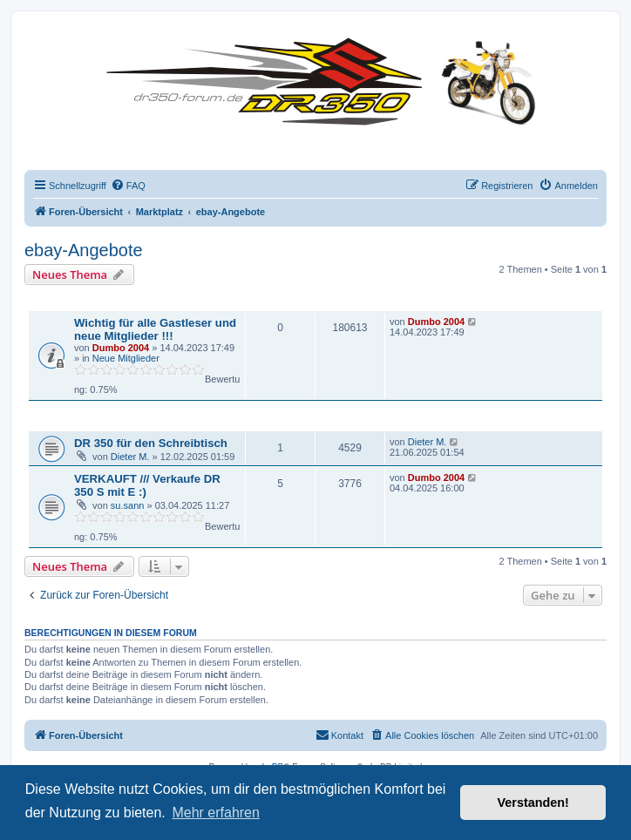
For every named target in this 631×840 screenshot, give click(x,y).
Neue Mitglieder (126, 358)
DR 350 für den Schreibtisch (151, 443)
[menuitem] (128, 186)
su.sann (128, 505)
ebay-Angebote (84, 250)
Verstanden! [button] (533, 803)
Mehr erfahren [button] (216, 813)
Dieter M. (130, 457)
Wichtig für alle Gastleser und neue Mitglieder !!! (155, 329)
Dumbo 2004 (121, 348)
